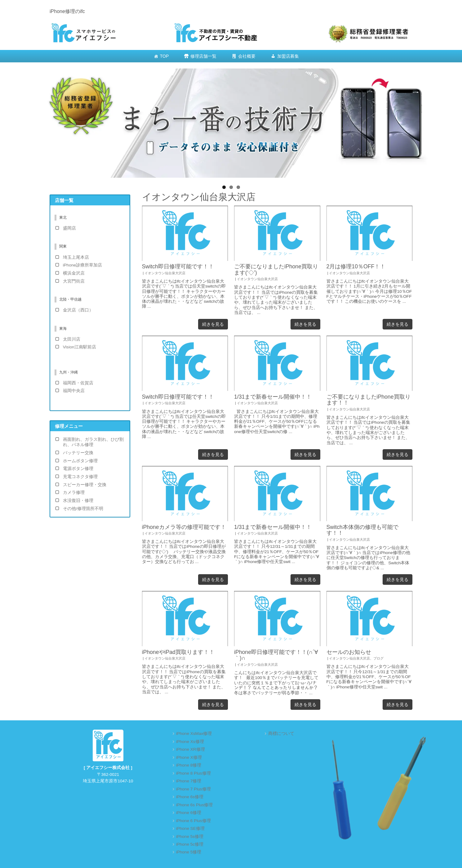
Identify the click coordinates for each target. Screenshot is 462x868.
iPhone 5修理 (189, 852)
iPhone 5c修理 (190, 844)
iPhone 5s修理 (190, 837)
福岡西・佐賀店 (78, 383)
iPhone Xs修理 (190, 742)
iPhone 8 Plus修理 (193, 773)
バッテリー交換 (78, 453)
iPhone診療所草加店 (82, 265)
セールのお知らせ (349, 652)
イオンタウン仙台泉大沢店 (165, 273)
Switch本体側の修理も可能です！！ (362, 530)
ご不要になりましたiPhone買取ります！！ (369, 400)
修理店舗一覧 (203, 56)
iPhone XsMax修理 (194, 734)
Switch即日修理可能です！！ (178, 266)
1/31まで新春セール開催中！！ (273, 397)
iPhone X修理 (189, 757)
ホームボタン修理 (80, 461)
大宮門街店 (74, 281)
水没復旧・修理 (78, 501)
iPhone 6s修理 (190, 797)
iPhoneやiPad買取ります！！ (178, 652)
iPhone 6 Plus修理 (193, 821)
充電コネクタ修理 (80, 477)
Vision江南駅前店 (80, 347)
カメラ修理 (74, 492)
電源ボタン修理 (78, 469)
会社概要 (247, 56)
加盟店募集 (288, 56)
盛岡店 (69, 228)
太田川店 (72, 339)
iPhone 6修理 (189, 813)
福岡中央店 (74, 391)
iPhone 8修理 (189, 765)
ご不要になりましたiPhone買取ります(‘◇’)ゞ (276, 269)
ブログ (378, 658)
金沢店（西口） (78, 310)
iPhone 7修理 (189, 781)
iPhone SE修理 (190, 828)
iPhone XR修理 (191, 749)
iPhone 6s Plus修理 (195, 805)
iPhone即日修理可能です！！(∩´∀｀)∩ (276, 655)
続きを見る (213, 324)
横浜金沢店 (74, 273)
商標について (281, 734)
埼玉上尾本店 (76, 257)
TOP (164, 56)
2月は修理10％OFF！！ (356, 266)
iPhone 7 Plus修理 (193, 789)
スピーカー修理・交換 (85, 485)
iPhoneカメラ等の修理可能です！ (184, 527)
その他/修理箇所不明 (83, 509)
